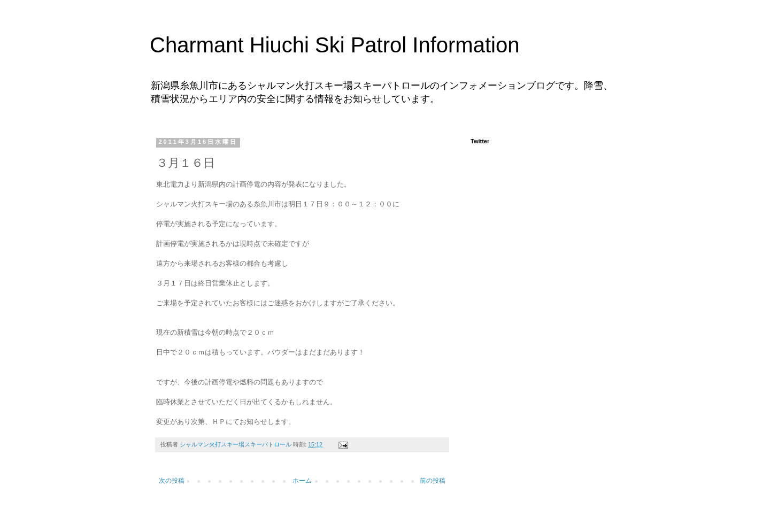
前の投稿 (433, 481)
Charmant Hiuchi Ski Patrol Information (334, 45)
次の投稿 (172, 481)
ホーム (302, 481)
